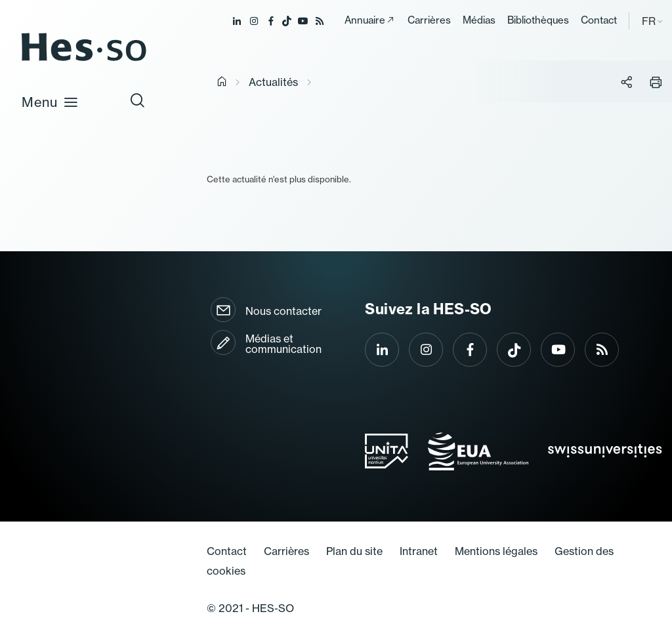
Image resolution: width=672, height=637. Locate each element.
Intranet (419, 551)
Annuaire (365, 20)
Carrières (429, 20)
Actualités (273, 82)
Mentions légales (496, 551)
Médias (479, 20)
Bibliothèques (538, 20)
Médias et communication (283, 344)
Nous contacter (283, 311)
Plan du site (354, 551)
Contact (599, 20)
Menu (50, 102)
